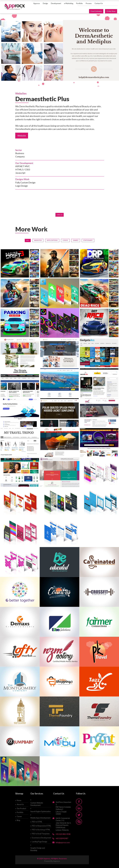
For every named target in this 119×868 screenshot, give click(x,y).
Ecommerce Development (41, 838)
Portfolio (79, 3)
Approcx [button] (37, 3)
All (28, 240)
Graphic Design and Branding (38, 849)
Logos (65, 240)
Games (76, 240)
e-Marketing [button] (69, 3)
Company (20, 156)
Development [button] (56, 3)
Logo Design (22, 186)
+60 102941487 (62, 838)
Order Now (111, 11)
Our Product (21, 808)
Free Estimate (96, 11)
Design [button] (45, 3)
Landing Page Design (40, 842)
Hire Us (60, 215)
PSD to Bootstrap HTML (41, 830)
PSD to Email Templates (41, 834)
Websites (38, 240)
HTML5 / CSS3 (23, 169)
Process (89, 3)
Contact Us (99, 3)
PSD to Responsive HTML (41, 826)
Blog (18, 820)
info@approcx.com (63, 843)
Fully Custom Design (25, 182)
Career (19, 816)
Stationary (88, 240)
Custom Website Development (37, 804)
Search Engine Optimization (41, 812)
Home (19, 800)
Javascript (20, 173)
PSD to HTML (37, 822)
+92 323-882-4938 (63, 834)
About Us (20, 804)
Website (22, 136)
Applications (52, 240)
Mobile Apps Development (40, 818)
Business (20, 153)
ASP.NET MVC (23, 166)
